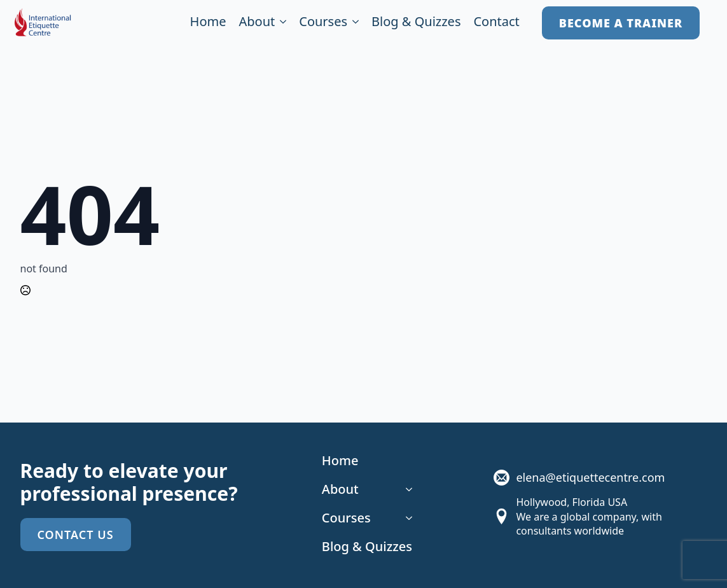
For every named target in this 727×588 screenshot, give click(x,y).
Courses (323, 23)
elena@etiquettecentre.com (590, 477)
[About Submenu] (280, 23)
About (257, 23)
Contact (496, 23)
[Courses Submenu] (353, 23)
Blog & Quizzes (416, 23)
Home (208, 23)
